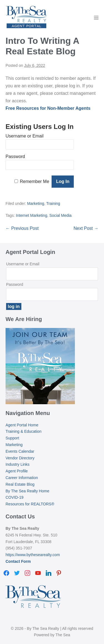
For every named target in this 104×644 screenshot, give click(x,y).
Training (53, 203)
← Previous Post (22, 228)
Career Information (22, 478)
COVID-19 (15, 497)
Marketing (36, 203)
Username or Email (25, 136)
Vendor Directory (20, 458)
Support (12, 438)
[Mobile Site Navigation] (96, 17)
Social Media (60, 215)
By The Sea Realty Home (27, 491)
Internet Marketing (31, 215)
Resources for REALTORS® (30, 504)
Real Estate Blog (20, 484)
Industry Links (17, 464)
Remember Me (35, 181)
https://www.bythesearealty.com (33, 555)
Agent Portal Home (22, 425)
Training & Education (23, 431)
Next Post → (86, 228)
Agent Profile (17, 471)
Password (15, 156)
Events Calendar (20, 451)
